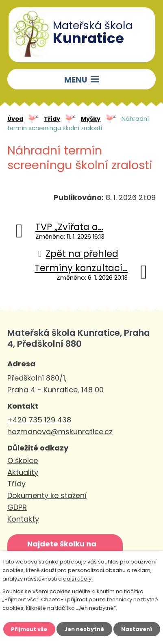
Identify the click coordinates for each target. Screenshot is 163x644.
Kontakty (23, 519)
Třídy (52, 119)
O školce (23, 460)
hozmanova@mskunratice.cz (60, 432)
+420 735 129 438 (39, 420)
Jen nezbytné (84, 629)
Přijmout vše (29, 629)
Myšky (91, 119)
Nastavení (137, 629)
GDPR (17, 507)
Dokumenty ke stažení (47, 495)
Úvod (15, 119)
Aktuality (23, 472)
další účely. (78, 579)
